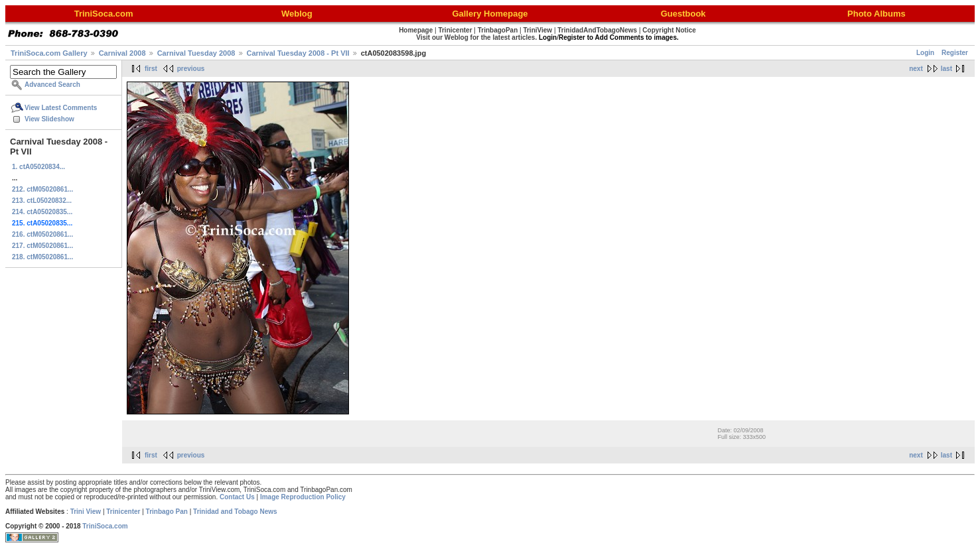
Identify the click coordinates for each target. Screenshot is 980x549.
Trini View (86, 512)
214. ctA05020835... (42, 212)
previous (191, 69)
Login (925, 53)
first (151, 69)
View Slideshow (49, 119)
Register (955, 53)
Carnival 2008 (122, 53)
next (916, 69)
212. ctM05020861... (42, 189)
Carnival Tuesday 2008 (196, 53)
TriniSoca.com (105, 526)
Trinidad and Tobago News (235, 512)
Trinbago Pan (167, 512)
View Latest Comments (61, 108)
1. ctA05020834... (38, 167)
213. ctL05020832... (42, 201)
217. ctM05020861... (42, 246)
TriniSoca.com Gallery (49, 53)
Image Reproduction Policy (303, 497)
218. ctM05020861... (42, 257)
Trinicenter (123, 512)
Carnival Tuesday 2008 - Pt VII (298, 53)
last (946, 69)
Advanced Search (52, 85)
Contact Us (237, 497)
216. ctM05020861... (42, 234)
